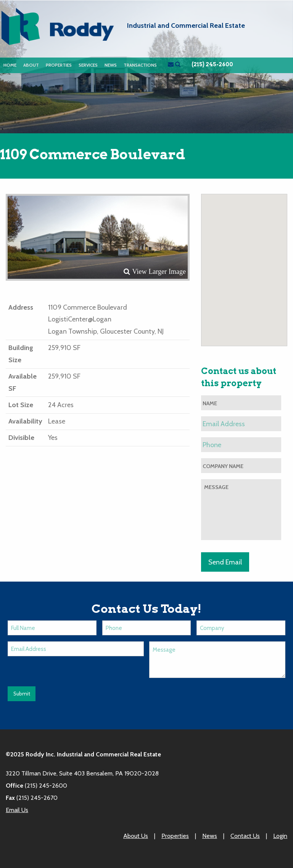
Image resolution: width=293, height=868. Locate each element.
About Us (136, 836)
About (31, 65)
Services (88, 65)
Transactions (140, 65)
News (111, 65)
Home (10, 65)
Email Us (17, 810)
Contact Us (245, 836)
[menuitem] (10, 65)
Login (280, 836)
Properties (59, 65)
